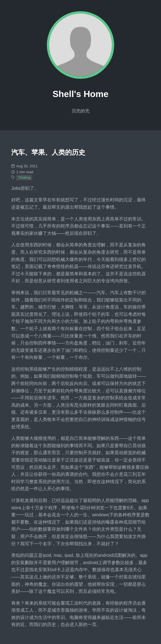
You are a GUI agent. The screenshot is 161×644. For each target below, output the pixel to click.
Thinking (24, 177)
